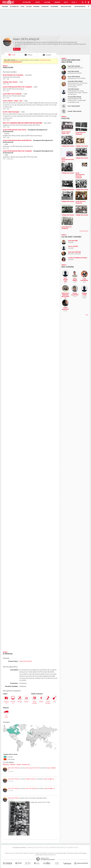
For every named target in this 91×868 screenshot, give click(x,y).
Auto (66, 2)
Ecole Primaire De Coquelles (13, 75)
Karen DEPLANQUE (74, 77)
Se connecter (14, 7)
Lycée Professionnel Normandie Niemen (17, 140)
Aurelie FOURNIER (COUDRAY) (78, 258)
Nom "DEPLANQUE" (74, 106)
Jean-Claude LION (65, 280)
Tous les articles (43, 853)
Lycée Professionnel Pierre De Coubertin (17, 87)
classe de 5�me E (49, 779)
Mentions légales (82, 853)
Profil (13, 55)
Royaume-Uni (26, 764)
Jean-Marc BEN (73, 241)
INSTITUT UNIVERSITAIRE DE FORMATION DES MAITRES (23, 123)
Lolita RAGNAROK (84, 280)
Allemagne (6, 764)
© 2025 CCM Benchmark (50, 855)
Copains (49, 55)
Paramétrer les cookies (72, 853)
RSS (21, 853)
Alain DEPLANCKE (73, 71)
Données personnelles (61, 853)
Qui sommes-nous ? (9, 853)
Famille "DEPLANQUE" (75, 111)
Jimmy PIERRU (75, 280)
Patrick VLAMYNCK (75, 294)
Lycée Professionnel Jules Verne (15, 130)
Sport (38, 2)
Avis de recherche (80, 7)
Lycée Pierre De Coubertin (12, 94)
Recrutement (51, 853)
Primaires (36, 7)
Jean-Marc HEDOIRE (74, 252)
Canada (19, 764)
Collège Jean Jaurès (10, 82)
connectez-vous (44, 60)
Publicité (25, 853)
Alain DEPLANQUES (74, 66)
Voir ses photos (84, 231)
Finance (57, 2)
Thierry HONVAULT (65, 309)
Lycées (22, 7)
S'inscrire (5, 7)
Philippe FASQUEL (31, 779)
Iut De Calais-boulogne (11, 112)
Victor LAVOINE (73, 246)
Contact (17, 853)
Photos (30, 55)
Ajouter (18, 49)
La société (37, 853)
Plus (74, 2)
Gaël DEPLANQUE (73, 89)
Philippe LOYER (84, 294)
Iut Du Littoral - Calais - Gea (13, 101)
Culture (47, 2)
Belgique (13, 764)
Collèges (29, 7)
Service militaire (66, 7)
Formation (31, 853)
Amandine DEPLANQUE (75, 81)
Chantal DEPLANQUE (74, 97)
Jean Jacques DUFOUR (32, 768)
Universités (45, 7)
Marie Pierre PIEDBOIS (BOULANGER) (65, 296)
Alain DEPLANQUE (14, 768)
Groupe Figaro (39, 855)
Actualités (27, 2)
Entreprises (54, 7)
